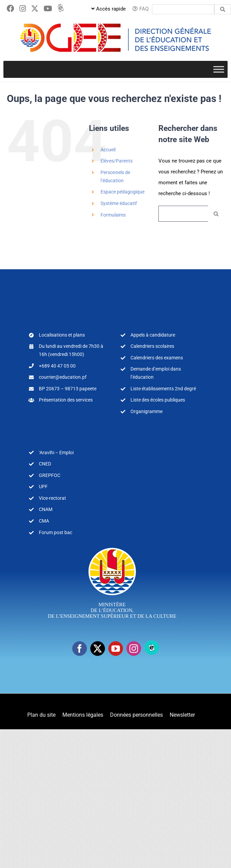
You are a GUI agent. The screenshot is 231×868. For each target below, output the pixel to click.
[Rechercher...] (183, 214)
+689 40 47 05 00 (57, 366)
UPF (43, 487)
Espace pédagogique (122, 192)
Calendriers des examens (157, 358)
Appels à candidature (153, 335)
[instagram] (134, 649)
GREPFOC (50, 475)
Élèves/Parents (117, 161)
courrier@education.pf (63, 377)
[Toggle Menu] (219, 69)
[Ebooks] (152, 648)
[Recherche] (216, 214)
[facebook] (80, 649)
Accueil (108, 150)
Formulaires (113, 215)
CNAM (46, 509)
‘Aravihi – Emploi (56, 453)
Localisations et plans (62, 335)
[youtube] (116, 649)
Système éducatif (119, 203)
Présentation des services (66, 400)
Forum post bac (56, 532)
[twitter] (98, 649)
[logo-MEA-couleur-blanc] (112, 547)
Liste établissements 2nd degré (163, 389)
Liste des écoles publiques (158, 400)
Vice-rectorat (52, 498)
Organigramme (147, 411)
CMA (44, 521)
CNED (45, 464)
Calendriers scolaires (152, 346)
